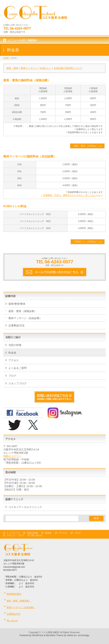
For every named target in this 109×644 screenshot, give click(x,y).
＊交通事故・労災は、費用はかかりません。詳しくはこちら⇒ (72, 195)
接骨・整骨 (12, 68)
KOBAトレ (46, 68)
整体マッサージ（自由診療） (25, 318)
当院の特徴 (15, 345)
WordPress (38, 635)
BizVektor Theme (55, 635)
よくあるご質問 (17, 368)
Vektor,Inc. (72, 635)
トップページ (13, 533)
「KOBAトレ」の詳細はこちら (88, 242)
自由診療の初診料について (68, 68)
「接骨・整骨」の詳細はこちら (87, 146)
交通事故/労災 (17, 325)
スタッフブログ (17, 383)
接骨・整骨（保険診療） (23, 311)
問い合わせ (37, 535)
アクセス (14, 360)
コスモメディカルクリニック (25, 507)
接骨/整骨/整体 (17, 304)
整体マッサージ (29, 68)
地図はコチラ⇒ (12, 456)
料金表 (12, 353)
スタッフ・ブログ (15, 535)
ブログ (12, 376)
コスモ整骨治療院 (50, 632)
